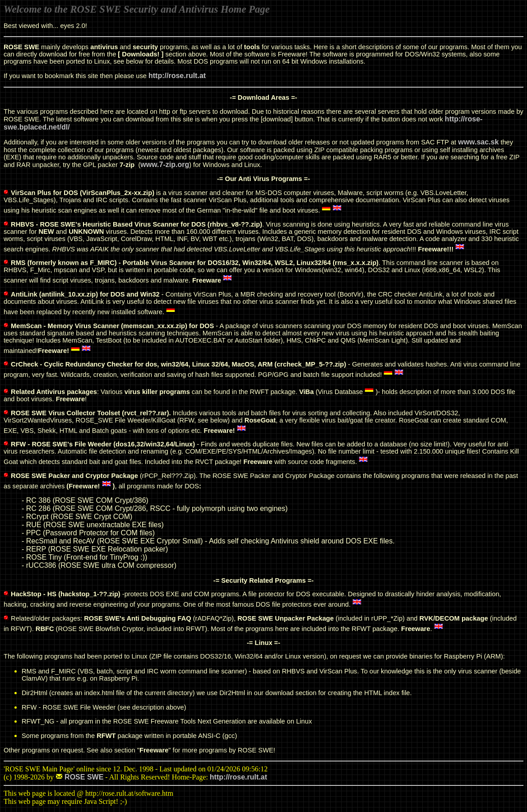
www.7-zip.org (165, 165)
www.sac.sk (478, 142)
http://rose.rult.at (177, 76)
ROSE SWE (84, 777)
